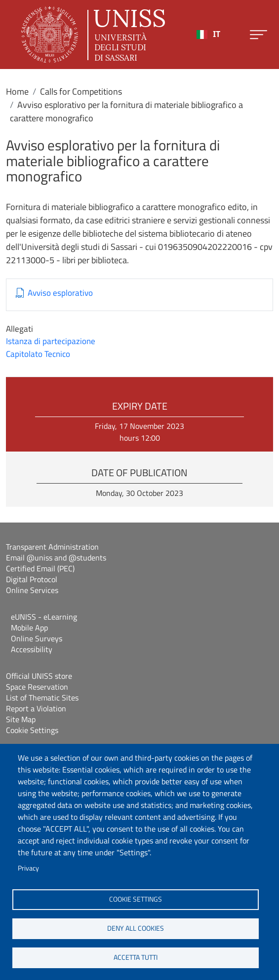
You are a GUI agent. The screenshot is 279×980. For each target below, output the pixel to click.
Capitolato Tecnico (38, 354)
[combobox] (209, 35)
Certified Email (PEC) (40, 568)
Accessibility (32, 649)
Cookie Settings (32, 730)
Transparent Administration (52, 547)
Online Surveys (37, 638)
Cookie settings (136, 899)
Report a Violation (36, 708)
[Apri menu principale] (259, 35)
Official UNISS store (39, 676)
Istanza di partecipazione (51, 341)
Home (17, 91)
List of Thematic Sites (42, 698)
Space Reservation (37, 687)
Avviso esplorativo (60, 293)
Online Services (32, 590)
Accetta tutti (136, 957)
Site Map (21, 719)
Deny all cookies (136, 928)
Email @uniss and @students (56, 558)
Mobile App (29, 628)
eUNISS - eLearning (44, 617)
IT (208, 34)
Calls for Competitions (81, 91)
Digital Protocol (32, 579)
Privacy (28, 868)
